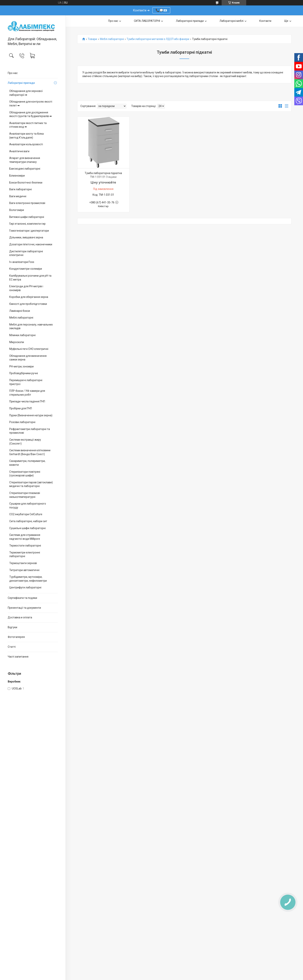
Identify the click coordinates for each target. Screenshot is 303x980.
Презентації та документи (24, 608)
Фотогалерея (16, 637)
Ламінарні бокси (20, 311)
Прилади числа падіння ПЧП (27, 401)
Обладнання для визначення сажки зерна (28, 358)
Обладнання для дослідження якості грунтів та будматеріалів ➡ (31, 114)
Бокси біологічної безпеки (26, 183)
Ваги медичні (18, 196)
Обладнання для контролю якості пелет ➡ (31, 104)
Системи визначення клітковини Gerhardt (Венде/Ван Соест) (30, 452)
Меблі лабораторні (21, 318)
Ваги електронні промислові (27, 203)
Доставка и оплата (20, 617)
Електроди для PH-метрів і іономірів (26, 288)
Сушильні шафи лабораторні (27, 528)
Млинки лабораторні (22, 335)
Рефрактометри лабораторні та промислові (30, 431)
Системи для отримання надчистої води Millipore (25, 537)
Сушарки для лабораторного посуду (28, 506)
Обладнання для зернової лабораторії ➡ (26, 93)
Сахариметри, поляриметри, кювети (27, 463)
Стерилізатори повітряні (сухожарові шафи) (25, 474)
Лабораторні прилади (190, 21)
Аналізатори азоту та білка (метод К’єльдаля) (26, 136)
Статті (12, 647)
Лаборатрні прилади (21, 83)
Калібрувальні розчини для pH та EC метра (30, 278)
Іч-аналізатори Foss (22, 262)
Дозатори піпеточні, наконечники (31, 244)
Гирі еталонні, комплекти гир (27, 224)
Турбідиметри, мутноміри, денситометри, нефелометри (28, 579)
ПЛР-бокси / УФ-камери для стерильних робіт (27, 393)
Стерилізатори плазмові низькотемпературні (25, 495)
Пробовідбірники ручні (24, 373)
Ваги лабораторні (20, 189)
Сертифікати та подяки (22, 598)
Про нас (13, 73)
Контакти (265, 21)
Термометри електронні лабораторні (25, 554)
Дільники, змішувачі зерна (26, 237)
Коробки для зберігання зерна (29, 297)
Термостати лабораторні (25, 546)
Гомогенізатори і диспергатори (29, 231)
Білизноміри (17, 176)
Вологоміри (17, 210)
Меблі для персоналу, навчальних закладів (31, 326)
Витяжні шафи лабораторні (27, 217)
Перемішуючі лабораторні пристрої (26, 382)
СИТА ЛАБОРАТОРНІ (147, 21)
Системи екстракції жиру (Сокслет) (25, 442)
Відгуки (12, 627)
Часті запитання (18, 657)
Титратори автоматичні (24, 570)
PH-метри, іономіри (21, 366)
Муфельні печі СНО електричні (29, 349)
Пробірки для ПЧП (21, 408)
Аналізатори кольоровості (26, 144)
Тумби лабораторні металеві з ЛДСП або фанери (158, 39)
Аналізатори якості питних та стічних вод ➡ (28, 125)
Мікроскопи (17, 342)
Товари (92, 39)
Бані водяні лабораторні (25, 169)
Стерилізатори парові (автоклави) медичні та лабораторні (31, 484)
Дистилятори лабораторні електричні (26, 253)
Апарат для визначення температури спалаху (25, 160)
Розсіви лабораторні (22, 422)
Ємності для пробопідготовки (28, 304)
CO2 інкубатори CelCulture (26, 514)
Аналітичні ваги (19, 151)
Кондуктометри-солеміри (26, 269)
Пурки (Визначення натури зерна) (31, 415)
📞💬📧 (161, 10)
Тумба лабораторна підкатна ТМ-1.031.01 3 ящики (103, 175)
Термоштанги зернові (23, 563)
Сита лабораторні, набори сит (28, 521)
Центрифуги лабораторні (25, 587)
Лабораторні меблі (232, 21)
